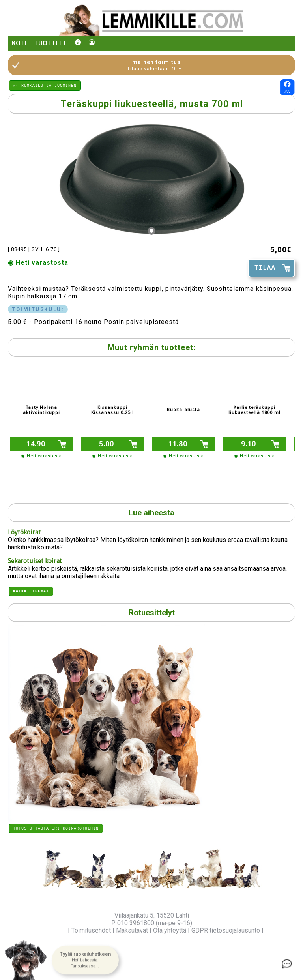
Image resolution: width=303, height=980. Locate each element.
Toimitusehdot (91, 930)
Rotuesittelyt (152, 611)
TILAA (265, 268)
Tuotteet (50, 43)
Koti (19, 43)
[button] (85, 960)
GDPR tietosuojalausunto (226, 930)
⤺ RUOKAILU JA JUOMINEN (45, 85)
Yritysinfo (53, 930)
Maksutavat (132, 930)
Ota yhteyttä (170, 930)
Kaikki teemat (31, 590)
